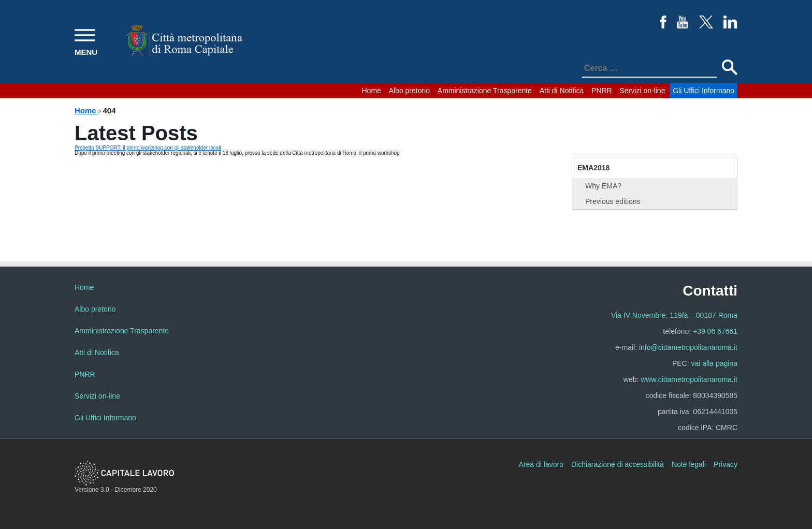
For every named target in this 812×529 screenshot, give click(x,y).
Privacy (726, 464)
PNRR (602, 91)
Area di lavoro (541, 464)
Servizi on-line (643, 91)
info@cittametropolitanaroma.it (688, 347)
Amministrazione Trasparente (485, 91)
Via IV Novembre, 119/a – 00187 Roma (674, 315)
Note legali (689, 464)
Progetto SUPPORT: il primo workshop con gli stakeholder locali (148, 148)
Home (372, 91)
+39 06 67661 (715, 331)
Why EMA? (603, 186)
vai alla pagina (714, 363)
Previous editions (613, 201)
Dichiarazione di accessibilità (618, 464)
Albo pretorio (409, 91)
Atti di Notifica (562, 91)
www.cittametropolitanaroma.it (689, 379)
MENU (86, 52)
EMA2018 (593, 168)
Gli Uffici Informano (704, 91)
